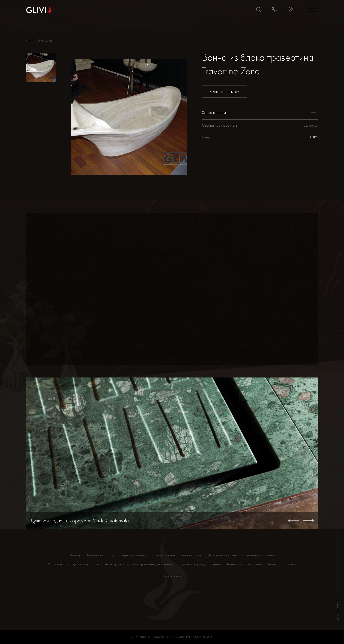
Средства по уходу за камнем (199, 564)
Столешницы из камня (258, 555)
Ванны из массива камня (244, 564)
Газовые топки (191, 555)
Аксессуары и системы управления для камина (138, 564)
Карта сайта (172, 576)
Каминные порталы (101, 555)
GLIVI (314, 137)
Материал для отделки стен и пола (73, 564)
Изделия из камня (133, 555)
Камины (76, 555)
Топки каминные (163, 555)
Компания (290, 564)
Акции (272, 564)
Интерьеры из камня (222, 555)
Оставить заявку (225, 91)
